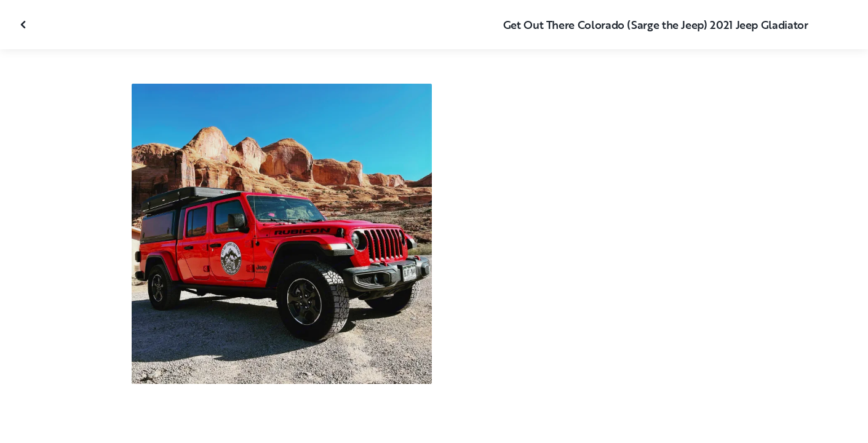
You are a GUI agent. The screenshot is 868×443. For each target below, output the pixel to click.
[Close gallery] (25, 25)
